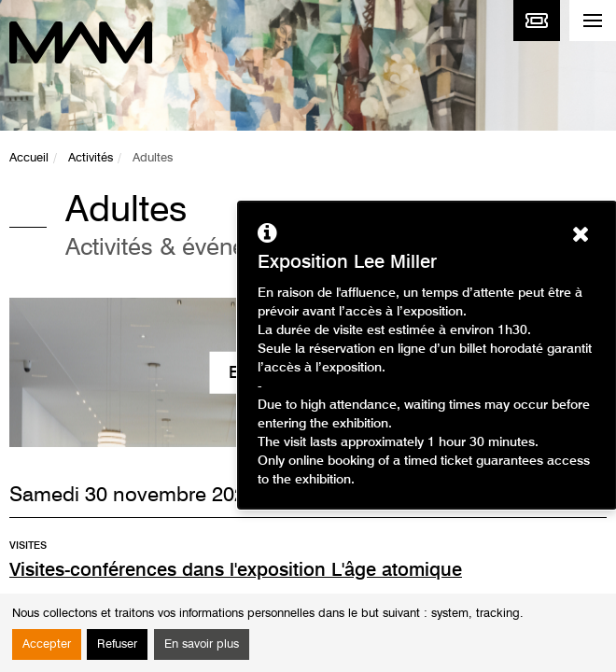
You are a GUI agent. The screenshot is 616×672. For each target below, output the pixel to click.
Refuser (117, 644)
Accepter (47, 644)
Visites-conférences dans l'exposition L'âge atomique (236, 571)
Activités (91, 158)
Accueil (29, 158)
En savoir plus (202, 644)
